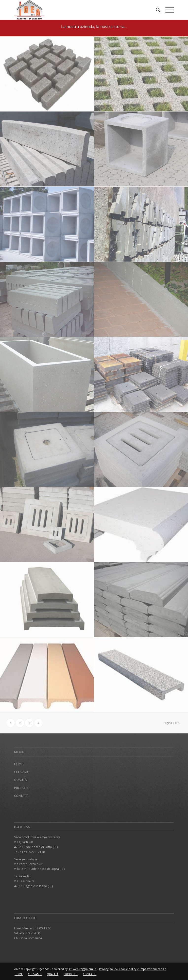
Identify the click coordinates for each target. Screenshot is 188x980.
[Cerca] (156, 10)
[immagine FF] (47, 600)
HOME (19, 764)
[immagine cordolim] (47, 299)
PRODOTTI (22, 788)
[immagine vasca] (47, 375)
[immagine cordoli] (47, 149)
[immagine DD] (47, 675)
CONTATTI (21, 796)
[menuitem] (156, 10)
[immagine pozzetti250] (47, 224)
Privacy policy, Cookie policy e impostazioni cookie (133, 969)
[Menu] (167, 10)
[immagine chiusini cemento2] (47, 450)
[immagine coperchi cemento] (47, 525)
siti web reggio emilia (83, 969)
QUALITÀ (20, 780)
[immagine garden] (47, 74)
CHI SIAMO (22, 772)
